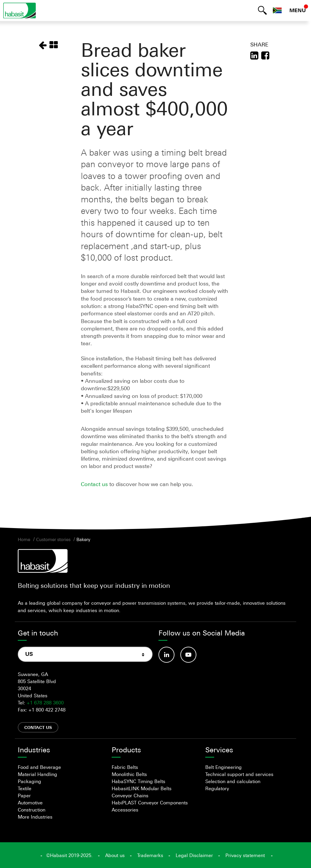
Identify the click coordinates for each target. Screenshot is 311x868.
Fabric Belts (125, 767)
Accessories (125, 810)
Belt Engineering (223, 767)
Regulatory (217, 788)
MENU (298, 10)
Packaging (29, 781)
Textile (25, 788)
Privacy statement (245, 855)
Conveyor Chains (130, 796)
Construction (32, 810)
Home (24, 539)
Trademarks (150, 855)
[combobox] (85, 654)
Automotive (30, 803)
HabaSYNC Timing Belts (138, 781)
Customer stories (53, 539)
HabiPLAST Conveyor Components (150, 803)
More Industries (35, 817)
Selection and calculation (233, 781)
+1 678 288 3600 (45, 703)
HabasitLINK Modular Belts (142, 788)
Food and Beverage (39, 767)
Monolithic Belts (129, 774)
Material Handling (37, 774)
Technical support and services (239, 774)
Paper (24, 796)
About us (115, 855)
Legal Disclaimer (194, 855)
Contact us (95, 484)
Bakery (83, 539)
